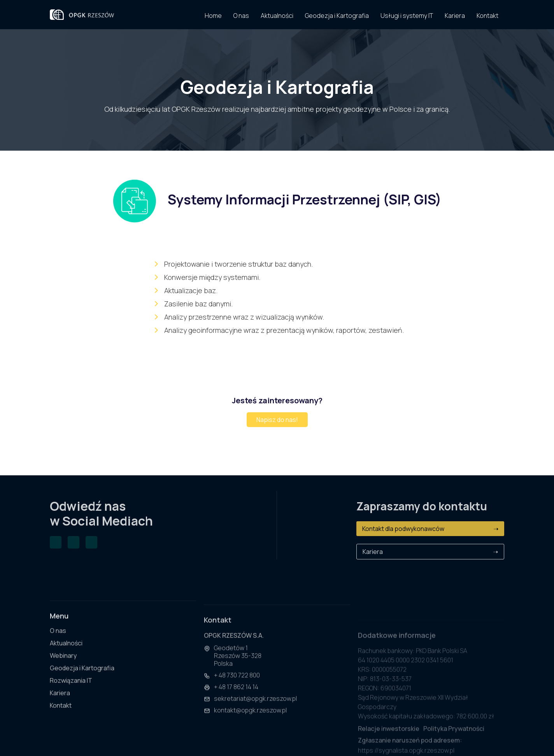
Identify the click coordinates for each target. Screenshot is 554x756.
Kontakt (61, 715)
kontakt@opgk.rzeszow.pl (250, 723)
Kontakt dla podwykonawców (430, 529)
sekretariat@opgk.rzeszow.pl (255, 712)
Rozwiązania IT (71, 690)
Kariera (430, 552)
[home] (82, 15)
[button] (407, 15)
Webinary (63, 665)
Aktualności (66, 652)
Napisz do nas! (277, 420)
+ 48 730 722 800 (237, 688)
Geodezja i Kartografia (82, 677)
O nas (58, 640)
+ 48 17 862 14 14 (236, 700)
